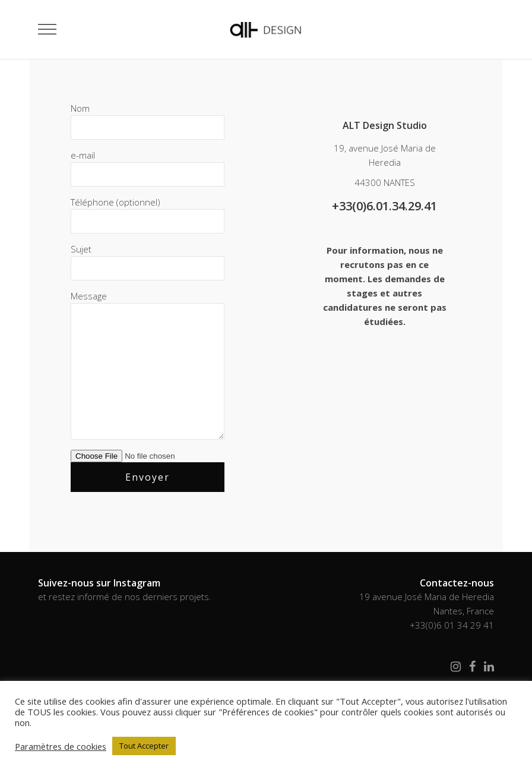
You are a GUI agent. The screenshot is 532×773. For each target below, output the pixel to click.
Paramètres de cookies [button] (61, 746)
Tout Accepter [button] (144, 746)
